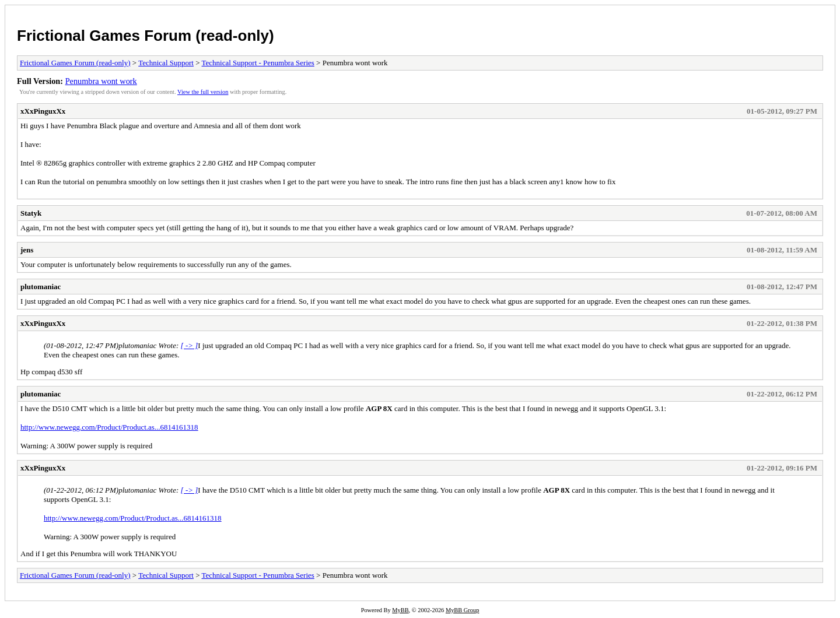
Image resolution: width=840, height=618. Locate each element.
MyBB (400, 610)
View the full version (203, 92)
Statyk (31, 213)
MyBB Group (462, 610)
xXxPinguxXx (43, 111)
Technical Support (166, 63)
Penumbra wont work (101, 81)
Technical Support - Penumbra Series (258, 63)
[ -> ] (190, 345)
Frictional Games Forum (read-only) (146, 36)
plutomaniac (41, 287)
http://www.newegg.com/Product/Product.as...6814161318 (109, 427)
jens (27, 250)
